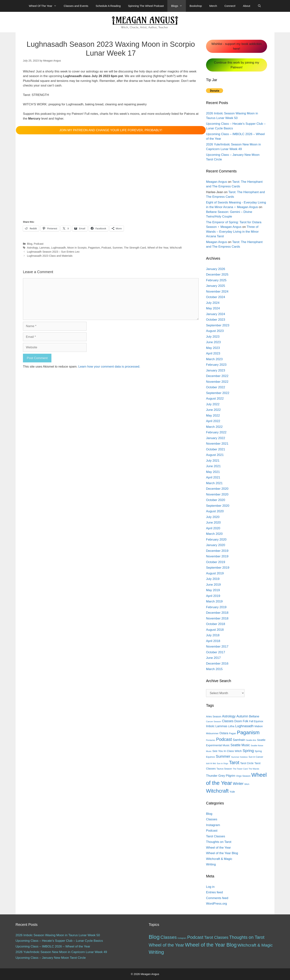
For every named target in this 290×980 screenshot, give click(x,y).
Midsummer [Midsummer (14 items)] (212, 733)
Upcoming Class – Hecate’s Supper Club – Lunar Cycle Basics (59, 941)
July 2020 (213, 517)
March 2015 (214, 669)
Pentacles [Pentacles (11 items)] (211, 740)
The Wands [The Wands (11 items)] (254, 769)
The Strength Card (135, 248)
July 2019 (213, 579)
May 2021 (213, 472)
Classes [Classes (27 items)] (228, 721)
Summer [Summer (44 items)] (223, 756)
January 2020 (216, 545)
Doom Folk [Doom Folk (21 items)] (241, 721)
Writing (211, 864)
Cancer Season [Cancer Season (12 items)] (214, 721)
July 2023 (213, 337)
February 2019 (216, 607)
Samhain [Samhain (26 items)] (239, 740)
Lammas (44, 248)
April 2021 (213, 477)
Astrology (32, 248)
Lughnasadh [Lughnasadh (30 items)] (245, 726)
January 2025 (216, 286)
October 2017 (216, 652)
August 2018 (215, 630)
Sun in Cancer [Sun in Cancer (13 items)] (256, 757)
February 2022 (216, 432)
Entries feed (214, 892)
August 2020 (215, 511)
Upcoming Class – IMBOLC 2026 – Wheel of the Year (53, 946)
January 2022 (216, 438)
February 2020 (216, 540)
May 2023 (213, 348)
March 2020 (214, 534)
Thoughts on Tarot (219, 842)
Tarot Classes (216, 836)
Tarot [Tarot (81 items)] (234, 762)
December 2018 (217, 613)
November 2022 (217, 382)
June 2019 (213, 585)
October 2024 (216, 297)
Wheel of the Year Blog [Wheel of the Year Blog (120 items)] (211, 945)
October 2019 (216, 562)
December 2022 (217, 376)
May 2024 (213, 308)
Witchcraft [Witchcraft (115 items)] (217, 791)
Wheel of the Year (158, 248)
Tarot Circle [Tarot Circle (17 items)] (247, 763)
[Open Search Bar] (259, 6)
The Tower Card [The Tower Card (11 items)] (240, 769)
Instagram (213, 825)
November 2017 (217, 647)
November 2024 (217, 292)
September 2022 (218, 393)
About (246, 6)
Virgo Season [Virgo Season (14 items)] (243, 776)
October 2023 (216, 320)
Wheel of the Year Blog (222, 853)
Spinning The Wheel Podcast (146, 6)
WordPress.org (216, 904)
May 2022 (213, 416)
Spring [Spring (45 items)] (248, 751)
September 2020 (218, 506)
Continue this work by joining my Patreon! (237, 65)
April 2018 (213, 641)
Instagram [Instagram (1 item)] (182, 938)
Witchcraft (176, 248)
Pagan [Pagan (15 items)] (232, 733)
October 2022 (216, 387)
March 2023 (214, 359)
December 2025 (217, 275)
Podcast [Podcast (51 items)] (195, 937)
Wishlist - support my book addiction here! (237, 46)
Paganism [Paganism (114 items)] (248, 732)
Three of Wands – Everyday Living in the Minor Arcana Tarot (232, 232)
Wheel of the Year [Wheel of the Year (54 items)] (166, 945)
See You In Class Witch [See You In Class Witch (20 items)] (227, 751)
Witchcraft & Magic (219, 859)
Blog (30, 244)
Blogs (178, 6)
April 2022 (213, 421)
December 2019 (217, 551)
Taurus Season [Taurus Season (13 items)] (224, 769)
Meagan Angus (216, 182)
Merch (213, 6)
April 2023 (213, 353)
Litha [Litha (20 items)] (231, 726)
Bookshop (196, 6)
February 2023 (216, 365)
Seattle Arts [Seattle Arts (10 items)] (251, 740)
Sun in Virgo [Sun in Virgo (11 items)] (222, 763)
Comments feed (217, 898)
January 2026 (216, 269)
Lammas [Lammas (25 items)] (221, 726)
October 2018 (216, 624)
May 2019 (213, 590)
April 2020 (213, 528)
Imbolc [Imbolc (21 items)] (210, 726)
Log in (210, 887)
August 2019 (215, 573)
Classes (212, 819)
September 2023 (218, 325)
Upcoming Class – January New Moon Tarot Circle (51, 958)
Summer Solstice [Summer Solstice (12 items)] (239, 757)
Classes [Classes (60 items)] (168, 937)
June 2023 (213, 342)
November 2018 (217, 618)
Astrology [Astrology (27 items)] (229, 716)
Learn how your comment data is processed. (109, 367)
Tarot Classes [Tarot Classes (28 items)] (216, 937)
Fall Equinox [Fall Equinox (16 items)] (256, 721)
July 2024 (213, 303)
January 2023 (216, 370)
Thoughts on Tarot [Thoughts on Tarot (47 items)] (247, 937)
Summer (118, 248)
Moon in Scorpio (77, 248)
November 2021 (217, 444)
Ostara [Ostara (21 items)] (224, 733)
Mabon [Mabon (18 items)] (259, 726)
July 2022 (213, 404)
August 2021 (215, 455)
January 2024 (216, 314)
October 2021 (216, 449)
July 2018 (213, 635)
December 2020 (217, 489)
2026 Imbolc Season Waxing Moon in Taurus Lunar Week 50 (58, 935)
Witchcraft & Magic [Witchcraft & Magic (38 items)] (255, 945)
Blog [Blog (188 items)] (154, 937)
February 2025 (216, 280)
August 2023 (215, 331)
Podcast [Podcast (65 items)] (224, 739)
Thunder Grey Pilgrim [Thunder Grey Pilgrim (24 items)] (221, 776)
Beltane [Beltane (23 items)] (254, 716)
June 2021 (213, 466)
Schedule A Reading (108, 6)
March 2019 (214, 601)
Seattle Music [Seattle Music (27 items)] (240, 745)
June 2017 (213, 658)
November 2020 (217, 494)
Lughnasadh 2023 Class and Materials (50, 256)
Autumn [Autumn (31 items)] (242, 716)
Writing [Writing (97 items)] (156, 952)
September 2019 (218, 568)
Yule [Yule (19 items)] (232, 792)
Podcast (39, 244)
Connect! (230, 6)
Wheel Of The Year (44, 6)
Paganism (94, 248)
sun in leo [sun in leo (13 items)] (211, 763)
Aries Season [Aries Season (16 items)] (214, 717)
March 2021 (214, 483)
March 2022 (214, 427)
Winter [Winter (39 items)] (238, 784)
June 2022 (213, 410)
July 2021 (213, 461)
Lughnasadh (58, 248)
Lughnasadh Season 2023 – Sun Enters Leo (53, 252)
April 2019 (213, 596)
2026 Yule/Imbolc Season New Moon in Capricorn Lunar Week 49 (61, 952)
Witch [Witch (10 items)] (247, 784)
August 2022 (215, 399)
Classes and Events (76, 6)
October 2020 (216, 500)
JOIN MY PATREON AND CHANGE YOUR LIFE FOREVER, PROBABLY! (111, 130)
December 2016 (217, 664)
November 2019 (217, 556)
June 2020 (213, 523)
